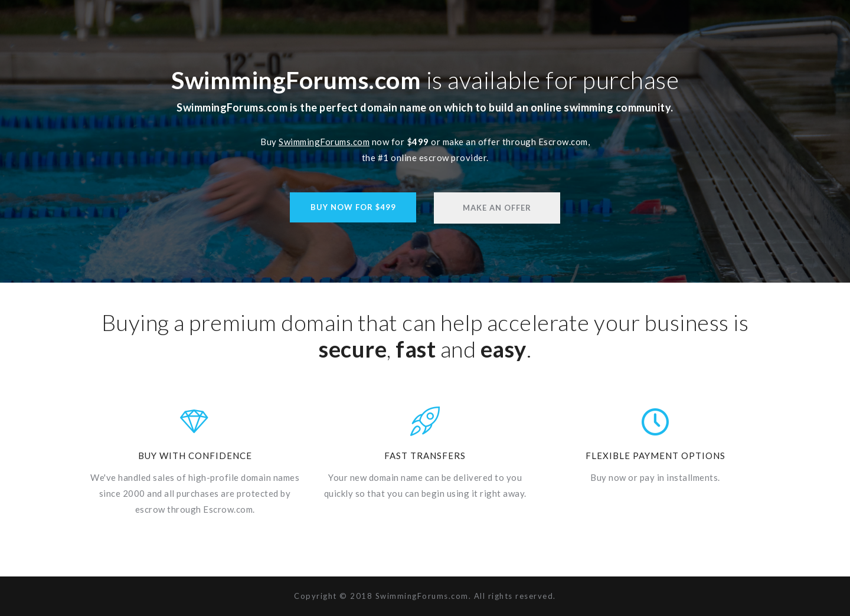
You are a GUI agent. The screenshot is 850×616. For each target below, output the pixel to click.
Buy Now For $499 (353, 207)
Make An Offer (497, 208)
